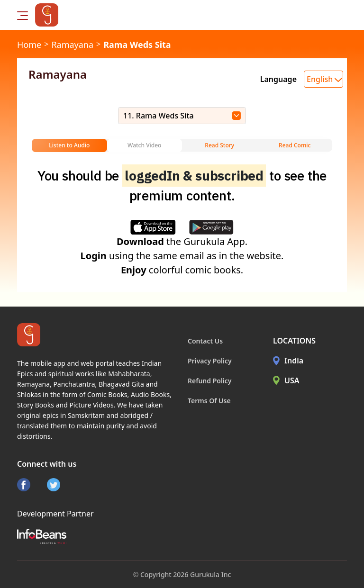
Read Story (219, 145)
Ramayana (72, 45)
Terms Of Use (209, 401)
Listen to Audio (69, 145)
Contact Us (205, 341)
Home (29, 45)
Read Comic (295, 145)
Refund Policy (210, 381)
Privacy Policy (210, 361)
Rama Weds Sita (137, 45)
